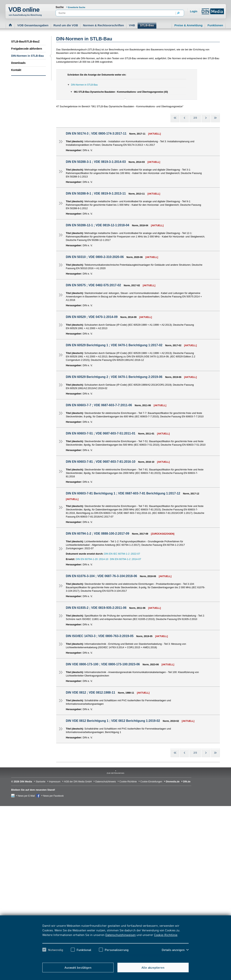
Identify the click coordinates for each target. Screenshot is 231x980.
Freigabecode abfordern (27, 49)
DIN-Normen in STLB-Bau (28, 56)
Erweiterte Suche (77, 7)
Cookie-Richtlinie (166, 935)
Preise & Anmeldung (188, 25)
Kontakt (16, 70)
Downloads (18, 63)
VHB (132, 25)
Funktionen (215, 25)
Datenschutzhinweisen (121, 935)
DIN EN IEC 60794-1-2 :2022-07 (122, 554)
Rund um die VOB (66, 25)
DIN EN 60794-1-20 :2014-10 (92, 559)
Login (194, 11)
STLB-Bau (147, 25)
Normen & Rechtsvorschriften (103, 25)
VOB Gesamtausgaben (33, 25)
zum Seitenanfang (115, 773)
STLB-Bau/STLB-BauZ (25, 42)
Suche (60, 7)
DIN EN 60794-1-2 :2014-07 (126, 559)
